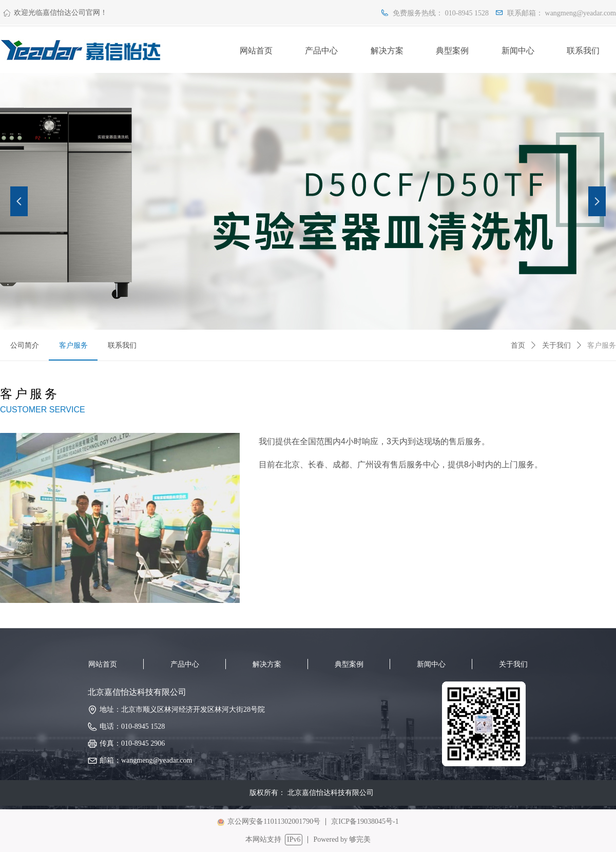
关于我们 (556, 345)
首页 (518, 345)
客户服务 (602, 345)
